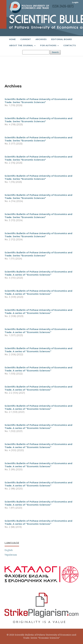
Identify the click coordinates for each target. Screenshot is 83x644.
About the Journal (22, 45)
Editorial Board (62, 39)
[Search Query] (36, 52)
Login (75, 2)
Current (26, 39)
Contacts (70, 45)
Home (12, 39)
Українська (11, 555)
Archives (41, 39)
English (9, 550)
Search (55, 52)
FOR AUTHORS (49, 45)
